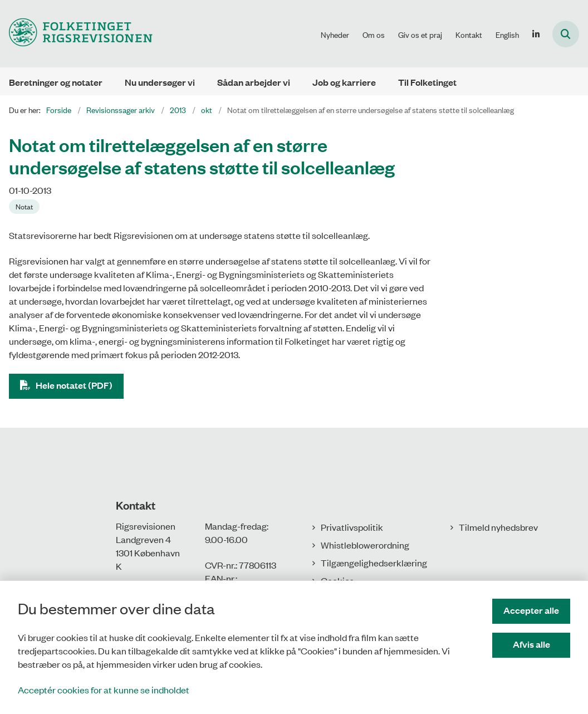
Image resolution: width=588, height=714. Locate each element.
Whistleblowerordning (365, 545)
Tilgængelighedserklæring (374, 563)
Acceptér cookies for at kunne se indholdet (104, 689)
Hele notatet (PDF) (74, 385)
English (507, 35)
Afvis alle (531, 644)
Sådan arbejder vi (254, 82)
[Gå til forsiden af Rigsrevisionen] (76, 34)
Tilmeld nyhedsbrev (498, 527)
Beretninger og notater (56, 82)
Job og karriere (344, 82)
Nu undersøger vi (160, 82)
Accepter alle (531, 610)
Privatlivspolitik (352, 527)
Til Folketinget (427, 82)
